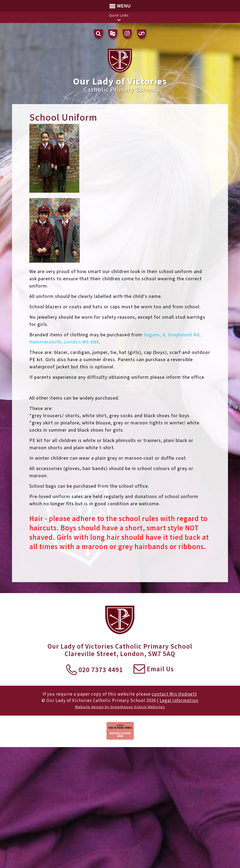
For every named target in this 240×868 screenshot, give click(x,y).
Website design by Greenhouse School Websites (120, 707)
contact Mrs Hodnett (174, 694)
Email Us (154, 670)
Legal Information (179, 701)
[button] (119, 20)
